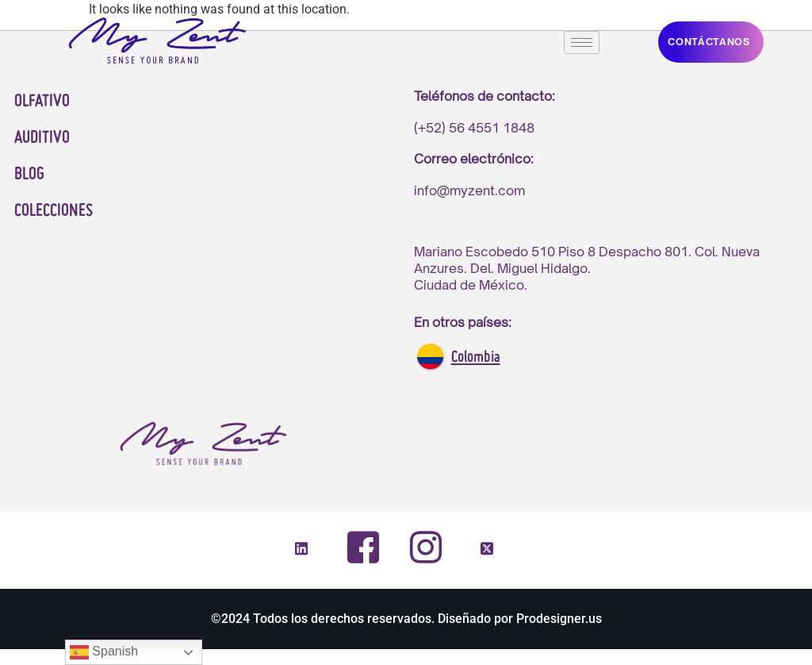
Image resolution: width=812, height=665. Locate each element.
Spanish (104, 652)
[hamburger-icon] (582, 42)
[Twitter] (487, 550)
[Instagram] (425, 547)
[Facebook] (363, 548)
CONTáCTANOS (709, 42)
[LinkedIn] (301, 550)
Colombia (476, 358)
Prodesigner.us (559, 619)
